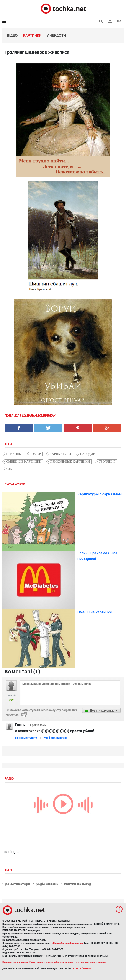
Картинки (32, 35)
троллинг (107, 462)
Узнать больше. (82, 969)
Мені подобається (56, 738)
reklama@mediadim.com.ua (67, 943)
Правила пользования (15, 962)
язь (9, 469)
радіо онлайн (47, 884)
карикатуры (60, 454)
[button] (110, 21)
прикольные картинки (70, 462)
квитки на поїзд (78, 884)
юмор (36, 454)
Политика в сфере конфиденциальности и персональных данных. (68, 962)
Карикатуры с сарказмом (100, 494)
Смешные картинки (95, 612)
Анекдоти (56, 35)
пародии (88, 454)
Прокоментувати (26, 738)
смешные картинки (24, 462)
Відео (12, 35)
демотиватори (18, 884)
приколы (14, 454)
